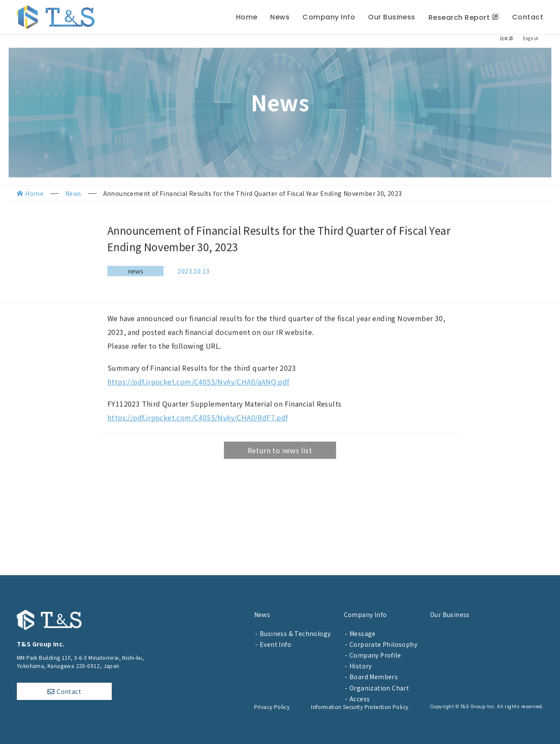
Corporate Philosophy (383, 644)
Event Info (275, 644)
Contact (69, 691)
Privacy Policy (272, 707)
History (361, 666)
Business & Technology (295, 633)
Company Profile (375, 655)
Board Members (374, 677)
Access (360, 699)
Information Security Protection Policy (360, 707)
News (262, 614)
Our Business (450, 614)
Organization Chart (379, 688)
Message (363, 633)
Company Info (365, 614)
